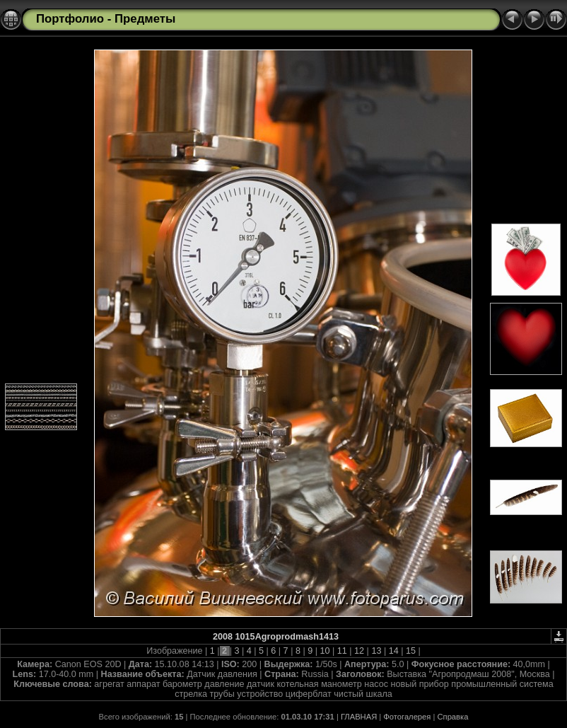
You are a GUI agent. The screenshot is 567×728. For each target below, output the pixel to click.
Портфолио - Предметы (106, 19)
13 (376, 651)
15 (410, 651)
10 (325, 651)
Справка (453, 717)
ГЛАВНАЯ (359, 717)
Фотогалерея (407, 717)
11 (342, 651)
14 (393, 651)
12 (360, 651)
